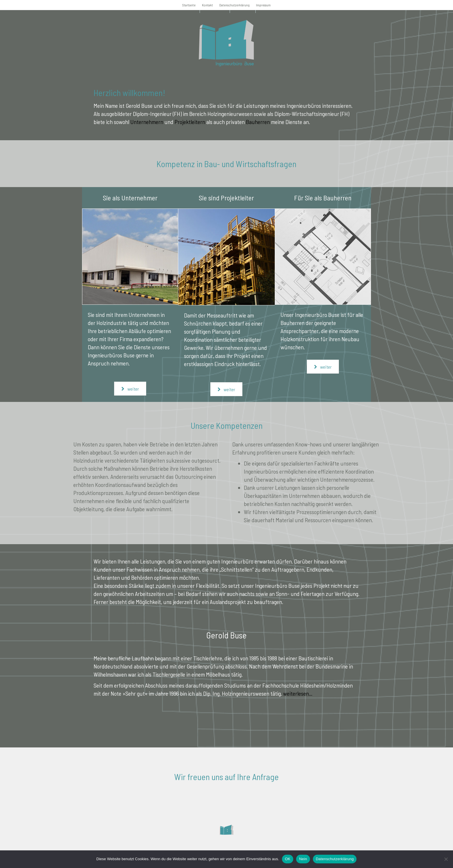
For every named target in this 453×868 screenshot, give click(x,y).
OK (288, 859)
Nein (303, 859)
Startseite (189, 5)
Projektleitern (190, 122)
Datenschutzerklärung (234, 5)
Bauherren (258, 122)
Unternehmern (147, 122)
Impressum (263, 5)
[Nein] (446, 859)
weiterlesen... (298, 693)
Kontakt (207, 5)
